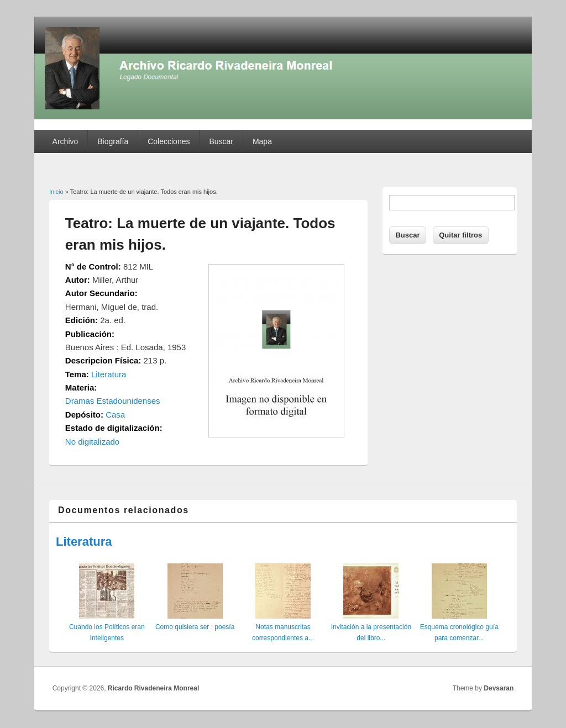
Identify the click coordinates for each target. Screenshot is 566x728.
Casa (115, 415)
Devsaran (499, 688)
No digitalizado (92, 442)
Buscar (221, 141)
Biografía (113, 141)
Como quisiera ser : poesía (195, 627)
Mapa (262, 141)
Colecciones (169, 141)
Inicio (56, 192)
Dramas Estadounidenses (113, 401)
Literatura (109, 374)
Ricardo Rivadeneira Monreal (153, 688)
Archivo (65, 141)
